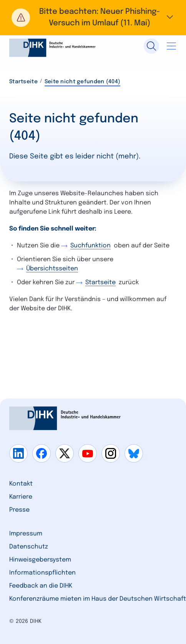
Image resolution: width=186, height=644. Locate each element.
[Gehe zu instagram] (111, 453)
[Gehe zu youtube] (88, 453)
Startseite (23, 82)
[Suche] (151, 46)
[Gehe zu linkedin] (18, 453)
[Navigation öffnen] (171, 46)
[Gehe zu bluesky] (134, 453)
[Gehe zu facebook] (42, 453)
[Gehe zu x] (65, 453)
